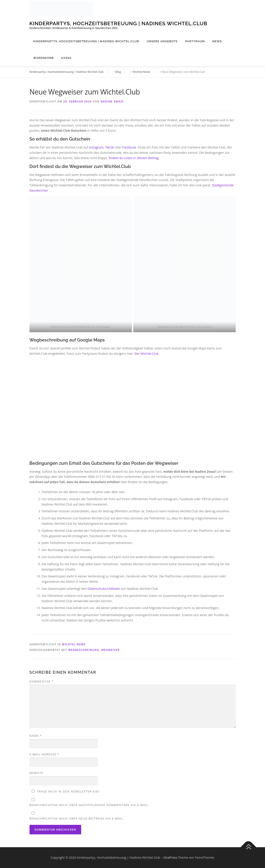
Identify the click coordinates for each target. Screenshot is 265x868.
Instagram (96, 147)
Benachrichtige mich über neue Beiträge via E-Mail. (77, 818)
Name (36, 736)
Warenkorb (43, 58)
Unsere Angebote (162, 41)
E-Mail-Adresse (44, 754)
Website (36, 773)
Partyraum (195, 41)
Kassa (66, 58)
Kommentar (42, 681)
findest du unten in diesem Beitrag (134, 158)
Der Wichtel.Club (146, 354)
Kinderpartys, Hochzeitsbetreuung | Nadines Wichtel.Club (119, 23)
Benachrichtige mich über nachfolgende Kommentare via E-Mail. (89, 805)
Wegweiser (111, 650)
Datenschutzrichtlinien (104, 589)
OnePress (170, 857)
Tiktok (110, 147)
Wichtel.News (74, 644)
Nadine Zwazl (112, 101)
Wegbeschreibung (84, 650)
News (217, 41)
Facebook (129, 147)
